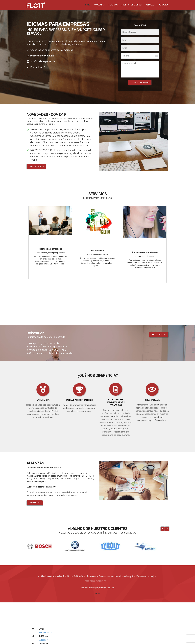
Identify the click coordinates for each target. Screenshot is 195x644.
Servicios (113, 5)
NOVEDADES (99, 5)
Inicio (87, 5)
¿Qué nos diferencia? (132, 5)
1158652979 (44, 640)
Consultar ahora (140, 82)
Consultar (159, 335)
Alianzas (150, 5)
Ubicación (163, 5)
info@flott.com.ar (45, 633)
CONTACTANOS (36, 166)
